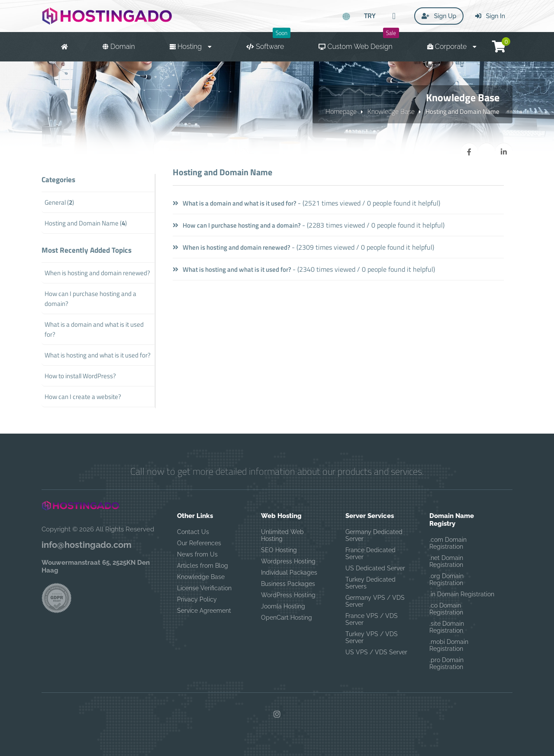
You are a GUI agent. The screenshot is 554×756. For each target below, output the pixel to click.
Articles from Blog (203, 566)
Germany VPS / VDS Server (375, 601)
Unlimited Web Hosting (282, 535)
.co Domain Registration (446, 609)
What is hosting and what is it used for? (232, 269)
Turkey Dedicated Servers (370, 583)
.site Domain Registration (447, 627)
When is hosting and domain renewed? (232, 247)
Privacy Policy (197, 599)
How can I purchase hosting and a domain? (237, 225)
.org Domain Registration (446, 579)
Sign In (490, 16)
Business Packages (288, 584)
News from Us (197, 554)
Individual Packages (289, 573)
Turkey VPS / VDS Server (372, 637)
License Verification (204, 588)
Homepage (341, 111)
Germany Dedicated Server (374, 535)
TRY (370, 16)
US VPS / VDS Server (376, 652)
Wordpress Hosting (288, 561)
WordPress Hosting (288, 595)
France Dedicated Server (370, 553)
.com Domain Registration (448, 543)
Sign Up (439, 16)
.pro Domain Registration (446, 663)
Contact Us (193, 532)
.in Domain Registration (462, 594)
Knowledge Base (391, 111)
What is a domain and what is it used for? (235, 203)
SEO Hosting (279, 550)
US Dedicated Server (375, 568)
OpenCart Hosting (287, 618)
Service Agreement (204, 611)
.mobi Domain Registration (449, 645)
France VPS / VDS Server (372, 619)
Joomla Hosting (283, 606)
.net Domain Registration (446, 561)
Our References (199, 543)
